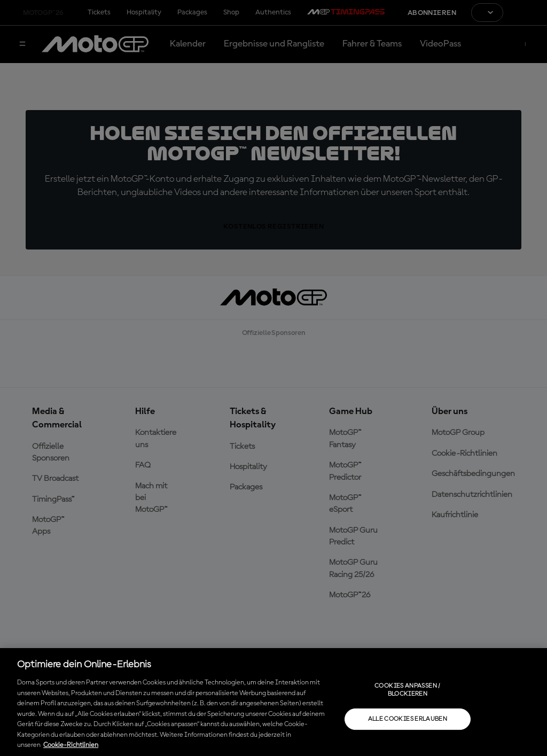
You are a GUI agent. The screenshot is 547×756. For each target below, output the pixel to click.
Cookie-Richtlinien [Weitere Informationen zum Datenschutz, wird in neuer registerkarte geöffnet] (71, 745)
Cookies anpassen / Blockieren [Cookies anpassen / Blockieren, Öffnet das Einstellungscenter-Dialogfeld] (407, 690)
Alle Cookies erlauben (408, 719)
